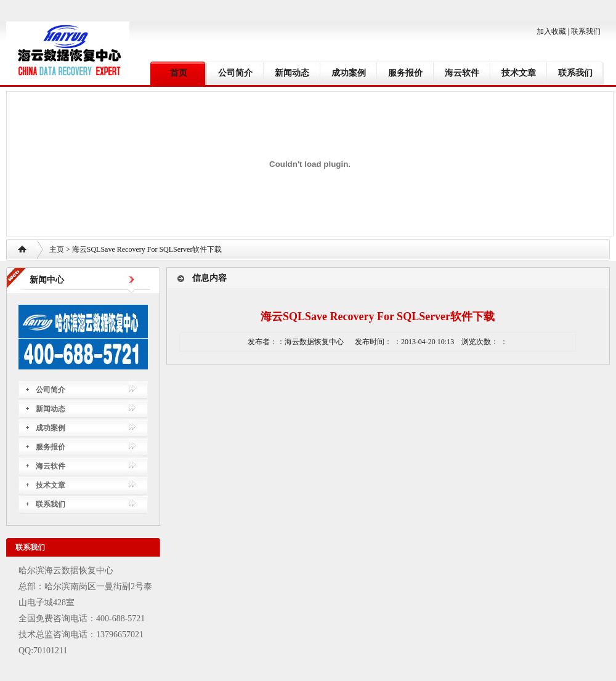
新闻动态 (292, 73)
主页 (57, 249)
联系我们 (586, 31)
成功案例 (349, 73)
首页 (179, 73)
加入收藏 (551, 31)
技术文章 (519, 73)
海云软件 (462, 73)
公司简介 (235, 73)
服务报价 (405, 73)
